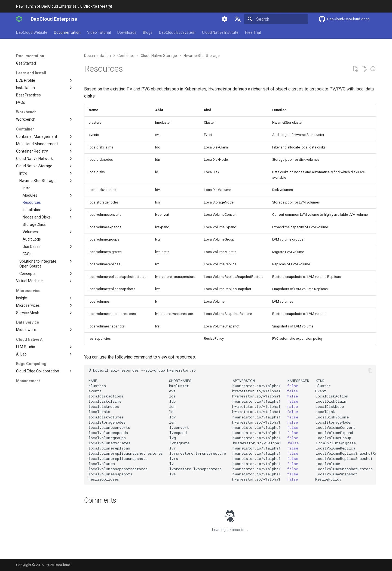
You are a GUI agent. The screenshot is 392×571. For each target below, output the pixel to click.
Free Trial (253, 32)
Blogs (148, 32)
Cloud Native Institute (220, 32)
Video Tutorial (99, 32)
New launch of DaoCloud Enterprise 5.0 (64, 6)
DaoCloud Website (32, 32)
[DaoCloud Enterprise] (19, 19)
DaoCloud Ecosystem (177, 32)
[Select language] (238, 19)
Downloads (127, 32)
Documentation (67, 32)
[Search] (276, 19)
